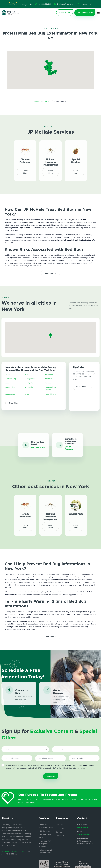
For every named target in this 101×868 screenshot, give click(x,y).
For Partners (61, 828)
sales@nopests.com (85, 834)
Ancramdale (10, 387)
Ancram (48, 383)
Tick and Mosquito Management (50, 161)
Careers (59, 832)
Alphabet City (11, 379)
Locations (38, 101)
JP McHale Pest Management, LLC (15, 851)
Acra (27, 374)
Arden (28, 394)
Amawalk (49, 379)
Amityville (29, 383)
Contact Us (60, 836)
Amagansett (30, 379)
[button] (50, 71)
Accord (8, 374)
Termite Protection (25, 159)
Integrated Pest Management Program (45, 844)
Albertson (49, 374)
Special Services (76, 159)
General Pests (76, 512)
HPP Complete (45, 831)
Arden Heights (51, 394)
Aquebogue (10, 394)
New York (48, 101)
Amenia (8, 383)
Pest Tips (59, 825)
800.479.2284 (83, 827)
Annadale (29, 387)
